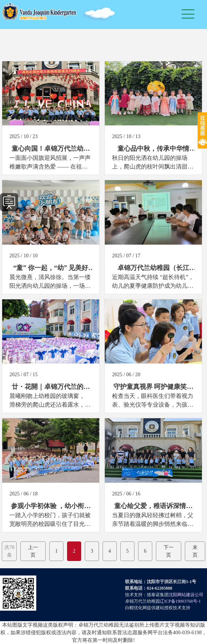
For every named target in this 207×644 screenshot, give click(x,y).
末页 (195, 551)
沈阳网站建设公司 (186, 595)
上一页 (33, 551)
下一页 (169, 551)
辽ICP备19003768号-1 (180, 601)
